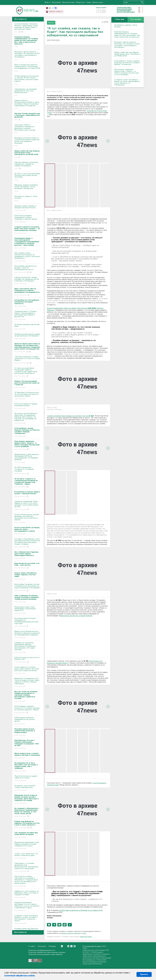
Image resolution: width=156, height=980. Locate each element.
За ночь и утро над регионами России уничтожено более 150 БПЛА (27, 177)
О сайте (32, 946)
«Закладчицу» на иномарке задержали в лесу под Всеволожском (27, 92)
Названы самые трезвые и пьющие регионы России (27, 208)
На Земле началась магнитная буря (27, 327)
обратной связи (86, 937)
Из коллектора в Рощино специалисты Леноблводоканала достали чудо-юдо (27, 622)
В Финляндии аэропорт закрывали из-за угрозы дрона (27, 721)
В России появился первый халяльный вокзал (27, 406)
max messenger (56, 8)
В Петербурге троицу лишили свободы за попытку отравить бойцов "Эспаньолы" (127, 63)
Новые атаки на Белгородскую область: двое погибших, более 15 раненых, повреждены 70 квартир (27, 105)
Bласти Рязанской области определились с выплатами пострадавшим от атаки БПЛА (27, 68)
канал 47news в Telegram (71, 933)
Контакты (42, 946)
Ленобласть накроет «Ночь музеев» (27, 199)
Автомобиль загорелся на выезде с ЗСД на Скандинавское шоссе (27, 269)
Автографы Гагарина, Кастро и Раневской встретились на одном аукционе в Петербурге (27, 588)
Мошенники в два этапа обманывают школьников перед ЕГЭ (27, 610)
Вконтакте (62, 946)
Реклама (52, 946)
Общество (80, 2)
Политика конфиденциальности (42, 950)
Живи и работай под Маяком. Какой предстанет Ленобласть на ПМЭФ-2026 (127, 54)
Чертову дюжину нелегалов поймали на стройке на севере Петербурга (27, 166)
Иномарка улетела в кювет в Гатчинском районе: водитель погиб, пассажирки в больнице (27, 142)
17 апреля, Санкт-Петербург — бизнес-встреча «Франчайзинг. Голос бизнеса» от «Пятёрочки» (127, 82)
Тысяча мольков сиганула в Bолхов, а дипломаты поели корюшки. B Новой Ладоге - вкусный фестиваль (27, 28)
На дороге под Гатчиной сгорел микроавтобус (27, 788)
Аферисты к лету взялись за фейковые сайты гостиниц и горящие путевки (27, 894)
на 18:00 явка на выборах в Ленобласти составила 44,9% (81, 910)
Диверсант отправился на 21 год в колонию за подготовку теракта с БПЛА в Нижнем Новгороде (27, 683)
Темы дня (120, 19)
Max (75, 946)
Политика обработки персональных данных (47, 952)
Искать (142, 2)
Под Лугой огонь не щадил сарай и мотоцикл (27, 778)
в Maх (84, 933)
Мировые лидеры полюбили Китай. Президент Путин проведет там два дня (27, 188)
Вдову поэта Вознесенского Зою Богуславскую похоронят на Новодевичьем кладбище (27, 635)
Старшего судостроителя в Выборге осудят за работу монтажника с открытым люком (27, 920)
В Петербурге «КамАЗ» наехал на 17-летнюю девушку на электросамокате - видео (27, 710)
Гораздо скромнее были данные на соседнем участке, (70, 416)
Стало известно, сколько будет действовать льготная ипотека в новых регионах (27, 670)
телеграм (53, 8)
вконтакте (50, 8)
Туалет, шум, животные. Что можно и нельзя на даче (27, 856)
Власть (48, 2)
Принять (144, 974)
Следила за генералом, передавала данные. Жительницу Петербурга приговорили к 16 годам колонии (27, 648)
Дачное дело (98, 2)
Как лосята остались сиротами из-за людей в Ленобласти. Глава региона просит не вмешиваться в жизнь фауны (27, 881)
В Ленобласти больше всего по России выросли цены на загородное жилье (27, 396)
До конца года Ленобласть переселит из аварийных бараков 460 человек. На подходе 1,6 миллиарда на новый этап (27, 418)
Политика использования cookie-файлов (45, 954)
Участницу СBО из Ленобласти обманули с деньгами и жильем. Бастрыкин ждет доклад (27, 129)
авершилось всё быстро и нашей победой (76, 616)
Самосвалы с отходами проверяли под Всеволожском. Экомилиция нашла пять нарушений (27, 867)
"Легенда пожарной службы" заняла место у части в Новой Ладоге (27, 360)
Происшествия (68, 2)
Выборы (51, 23)
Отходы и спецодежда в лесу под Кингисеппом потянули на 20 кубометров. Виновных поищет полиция (27, 543)
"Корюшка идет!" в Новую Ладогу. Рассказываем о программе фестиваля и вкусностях (27, 316)
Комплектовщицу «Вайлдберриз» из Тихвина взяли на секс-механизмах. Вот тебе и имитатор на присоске (127, 34)
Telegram (71, 946)
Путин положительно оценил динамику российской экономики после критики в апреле (27, 519)
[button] (49, 925)
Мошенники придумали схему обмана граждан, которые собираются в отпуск (27, 846)
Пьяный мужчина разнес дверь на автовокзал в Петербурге (27, 337)
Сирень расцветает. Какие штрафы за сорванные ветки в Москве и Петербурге (27, 281)
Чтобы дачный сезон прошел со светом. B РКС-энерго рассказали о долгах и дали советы (27, 80)
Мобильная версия (47, 8)
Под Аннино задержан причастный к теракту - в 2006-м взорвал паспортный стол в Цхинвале (126, 72)
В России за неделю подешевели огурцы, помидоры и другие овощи (27, 219)
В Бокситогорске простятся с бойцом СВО (27, 660)
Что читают (136, 19)
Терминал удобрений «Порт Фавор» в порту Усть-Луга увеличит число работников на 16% (27, 506)
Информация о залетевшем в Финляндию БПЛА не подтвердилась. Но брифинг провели (27, 459)
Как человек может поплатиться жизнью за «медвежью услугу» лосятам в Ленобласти (27, 257)
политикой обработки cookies (20, 976)
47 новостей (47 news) (93, 946)
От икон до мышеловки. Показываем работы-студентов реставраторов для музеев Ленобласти (27, 372)
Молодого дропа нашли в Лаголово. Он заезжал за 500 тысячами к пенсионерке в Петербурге (27, 56)
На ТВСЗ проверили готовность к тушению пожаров (27, 471)
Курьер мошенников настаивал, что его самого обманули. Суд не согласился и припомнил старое (27, 907)
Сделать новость (56, 12)
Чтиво (88, 2)
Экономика (56, 2)
